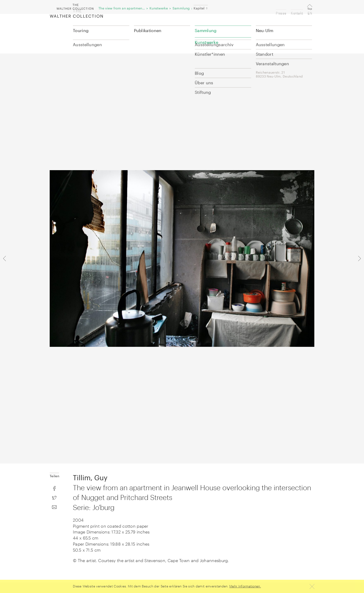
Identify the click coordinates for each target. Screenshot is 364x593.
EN (310, 13)
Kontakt (297, 13)
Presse (281, 13)
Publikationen (148, 30)
